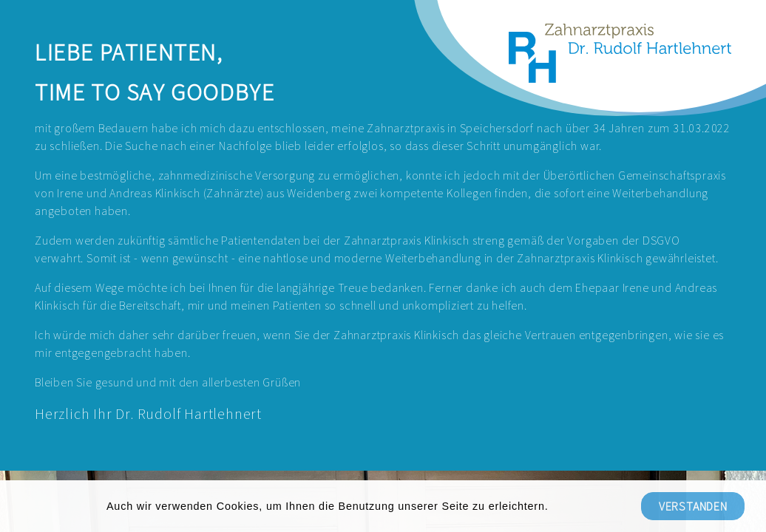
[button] (554, 508)
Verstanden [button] (693, 506)
